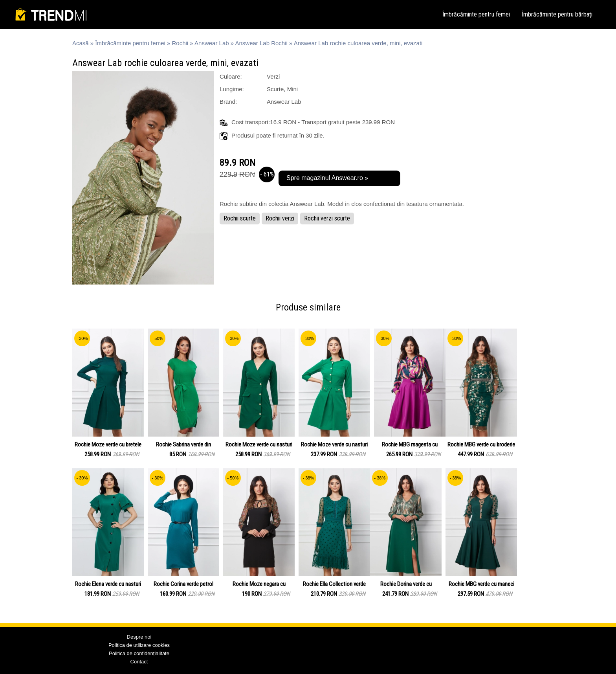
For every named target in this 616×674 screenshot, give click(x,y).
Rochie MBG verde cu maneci (481, 584)
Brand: (228, 102)
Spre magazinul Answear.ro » (327, 178)
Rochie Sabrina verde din (183, 444)
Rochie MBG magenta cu (410, 444)
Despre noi (139, 637)
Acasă (81, 43)
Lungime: (232, 89)
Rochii (180, 43)
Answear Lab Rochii (261, 43)
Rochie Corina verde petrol (183, 584)
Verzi (273, 76)
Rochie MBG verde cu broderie (481, 444)
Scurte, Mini (282, 89)
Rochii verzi (280, 218)
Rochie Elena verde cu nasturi (108, 584)
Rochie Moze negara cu (259, 584)
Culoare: (231, 76)
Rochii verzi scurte (327, 218)
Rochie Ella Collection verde (334, 584)
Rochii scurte (240, 218)
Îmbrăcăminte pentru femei (476, 14)
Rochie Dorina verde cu (406, 584)
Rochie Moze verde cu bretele (108, 444)
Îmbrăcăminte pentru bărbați (557, 14)
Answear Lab (212, 43)
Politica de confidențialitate (139, 653)
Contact (139, 662)
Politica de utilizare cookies (139, 645)
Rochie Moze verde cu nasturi (259, 444)
